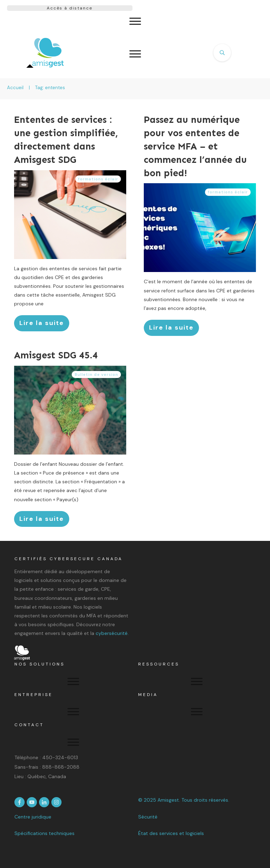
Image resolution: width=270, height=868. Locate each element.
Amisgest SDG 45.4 (56, 355)
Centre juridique (33, 817)
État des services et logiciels (171, 833)
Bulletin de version (96, 375)
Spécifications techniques (44, 833)
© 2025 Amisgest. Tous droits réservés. (184, 800)
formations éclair (98, 179)
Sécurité (148, 817)
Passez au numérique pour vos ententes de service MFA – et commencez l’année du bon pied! (195, 146)
